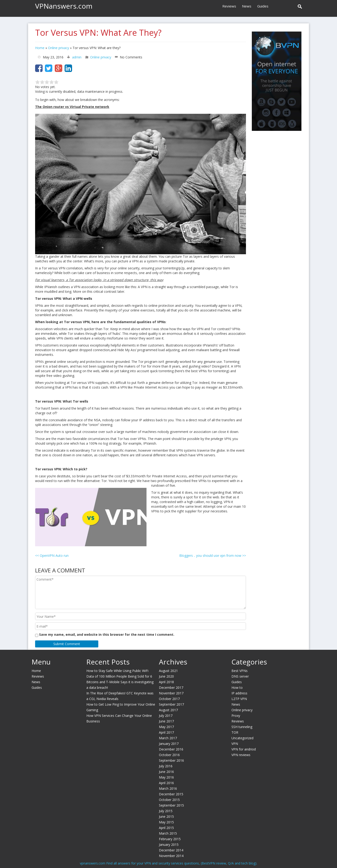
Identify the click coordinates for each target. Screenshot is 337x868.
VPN (235, 744)
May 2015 (166, 822)
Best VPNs (240, 671)
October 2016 (169, 755)
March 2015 (168, 833)
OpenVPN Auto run (52, 555)
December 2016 (171, 749)
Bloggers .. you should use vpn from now (213, 555)
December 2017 (171, 688)
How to (237, 688)
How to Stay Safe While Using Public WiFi (117, 671)
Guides (263, 6)
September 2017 (171, 704)
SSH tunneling (242, 727)
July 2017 (166, 716)
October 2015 (169, 800)
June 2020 (166, 676)
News (247, 6)
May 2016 (166, 777)
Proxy (236, 716)
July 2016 (166, 766)
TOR (235, 732)
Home (40, 48)
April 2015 (166, 828)
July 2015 (166, 811)
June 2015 (166, 816)
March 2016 (168, 788)
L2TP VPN (239, 699)
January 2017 (169, 744)
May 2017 (166, 727)
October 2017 (169, 699)
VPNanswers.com (64, 6)
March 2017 (168, 738)
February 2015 (170, 839)
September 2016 (171, 760)
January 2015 (169, 845)
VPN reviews (241, 755)
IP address (239, 693)
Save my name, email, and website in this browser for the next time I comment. (107, 634)
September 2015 (171, 805)
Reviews (229, 6)
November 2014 (171, 856)
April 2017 (166, 732)
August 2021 (168, 671)
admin (77, 57)
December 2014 (171, 850)
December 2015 (171, 794)
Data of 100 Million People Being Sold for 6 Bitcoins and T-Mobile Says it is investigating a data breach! (120, 682)
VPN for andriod (244, 749)
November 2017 (171, 693)
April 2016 (166, 783)
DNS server (240, 676)
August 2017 (168, 710)
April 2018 (166, 682)
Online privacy (59, 48)
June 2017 (166, 721)
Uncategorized (242, 738)
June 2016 (166, 772)
